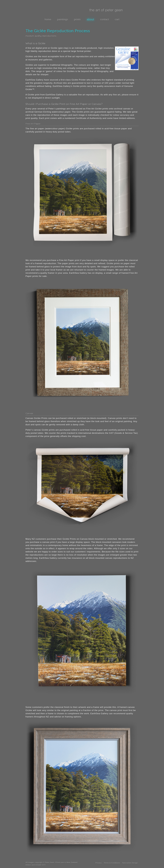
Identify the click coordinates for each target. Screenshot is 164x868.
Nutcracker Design (130, 863)
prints (77, 19)
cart (117, 19)
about (90, 19)
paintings (63, 19)
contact (105, 19)
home (48, 19)
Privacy (99, 863)
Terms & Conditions (112, 863)
